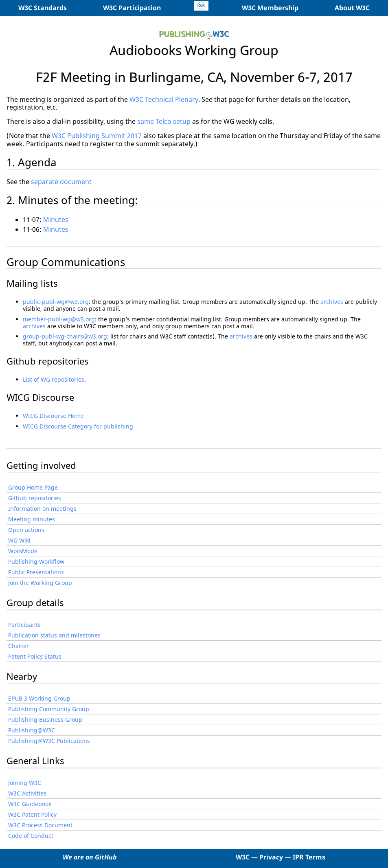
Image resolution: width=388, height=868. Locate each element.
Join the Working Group (40, 583)
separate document (61, 182)
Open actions (26, 530)
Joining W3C (25, 783)
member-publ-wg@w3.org (59, 319)
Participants (24, 625)
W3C (243, 857)
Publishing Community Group (49, 709)
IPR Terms (309, 857)
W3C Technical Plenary (164, 99)
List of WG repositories (54, 379)
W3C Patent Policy (32, 814)
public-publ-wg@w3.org (56, 302)
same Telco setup (164, 121)
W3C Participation (132, 8)
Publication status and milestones (54, 635)
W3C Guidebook (30, 804)
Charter (19, 646)
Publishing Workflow (36, 561)
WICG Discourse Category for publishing (78, 426)
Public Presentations (36, 572)
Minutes (56, 220)
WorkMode (23, 551)
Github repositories (35, 498)
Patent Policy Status (35, 656)
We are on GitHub (90, 857)
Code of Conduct (31, 836)
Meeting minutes (32, 519)
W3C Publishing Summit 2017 (97, 136)
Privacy (271, 857)
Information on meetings (42, 509)
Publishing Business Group (45, 720)
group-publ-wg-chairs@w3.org (65, 336)
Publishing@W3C (32, 730)
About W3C (352, 8)
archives (332, 302)
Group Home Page (33, 487)
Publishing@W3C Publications (49, 741)
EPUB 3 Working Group (39, 698)
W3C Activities (27, 793)
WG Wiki (19, 540)
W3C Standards (43, 8)
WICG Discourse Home (53, 416)
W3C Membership (270, 8)
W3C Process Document (40, 825)
